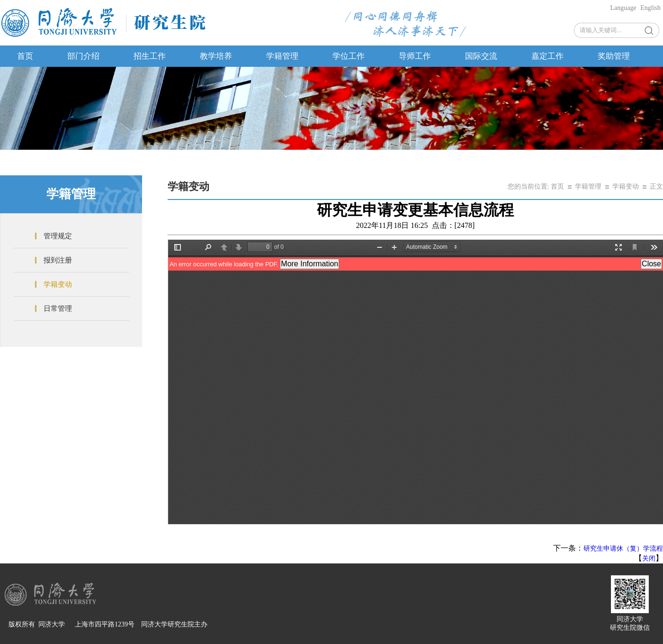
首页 (25, 56)
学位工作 (349, 56)
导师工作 (415, 56)
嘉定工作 (547, 56)
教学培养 (216, 56)
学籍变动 (58, 284)
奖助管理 (614, 56)
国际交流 (481, 56)
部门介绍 (83, 56)
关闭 (649, 558)
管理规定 (58, 236)
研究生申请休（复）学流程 (623, 549)
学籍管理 (282, 56)
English (650, 8)
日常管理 (58, 308)
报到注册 (58, 260)
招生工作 (150, 56)
